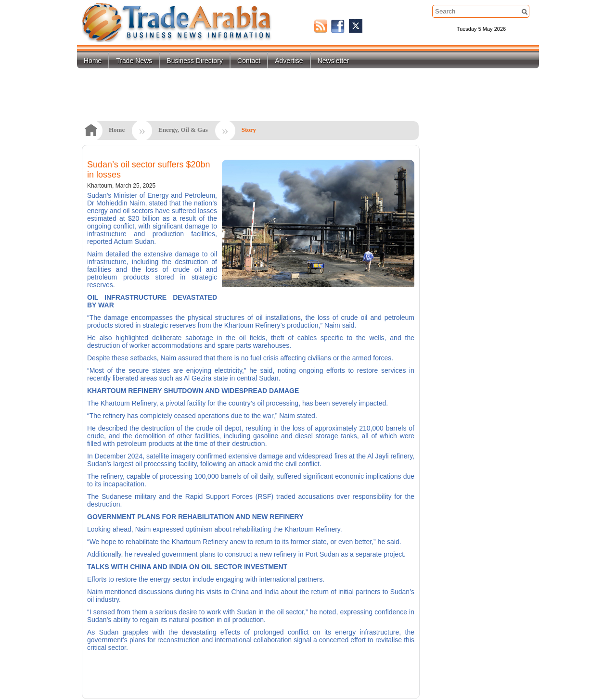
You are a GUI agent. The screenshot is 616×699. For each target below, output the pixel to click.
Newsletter (334, 61)
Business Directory (195, 61)
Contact (249, 61)
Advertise (289, 61)
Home (93, 61)
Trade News (134, 61)
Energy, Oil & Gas (183, 130)
